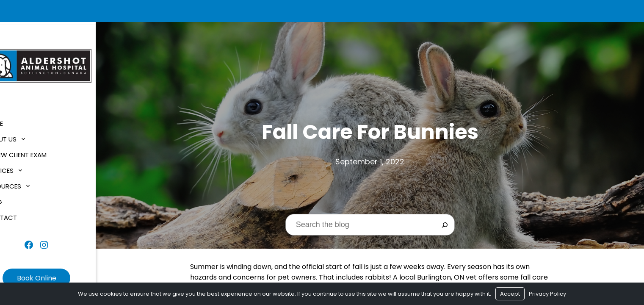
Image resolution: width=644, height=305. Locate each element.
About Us (24, 137)
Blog (17, 199)
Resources (26, 184)
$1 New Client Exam (39, 152)
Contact (24, 215)
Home (17, 121)
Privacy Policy (547, 294)
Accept (510, 294)
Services (22, 168)
